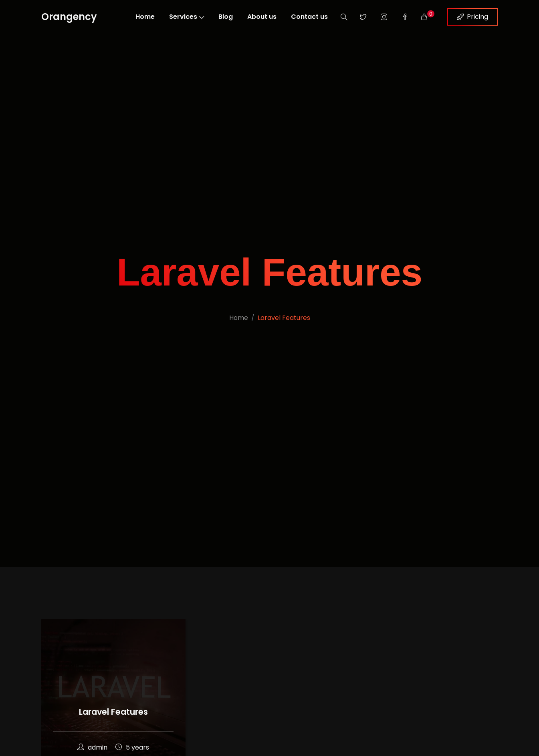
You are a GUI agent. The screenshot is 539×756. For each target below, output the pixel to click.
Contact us (309, 17)
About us (262, 17)
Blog (226, 17)
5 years (132, 747)
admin (92, 747)
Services (187, 17)
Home (145, 17)
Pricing (473, 17)
